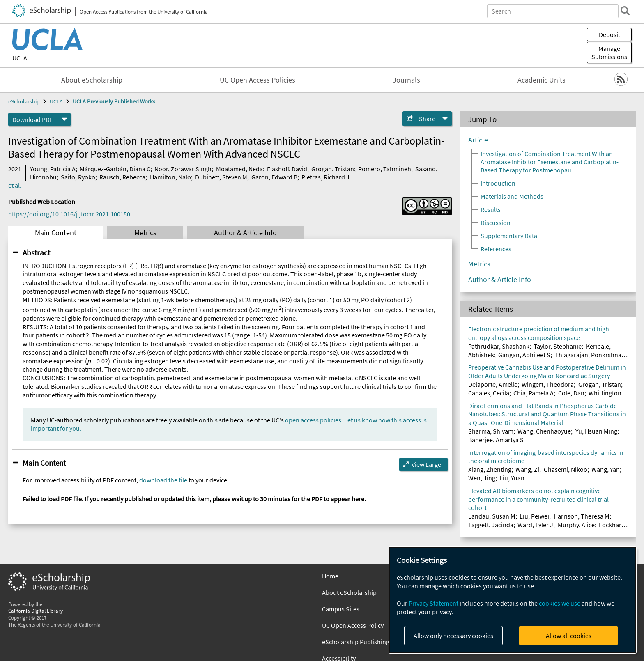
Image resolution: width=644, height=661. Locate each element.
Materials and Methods (512, 196)
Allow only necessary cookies (453, 636)
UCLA (20, 58)
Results (491, 209)
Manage (609, 53)
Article (478, 140)
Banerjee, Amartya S (496, 440)
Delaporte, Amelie (493, 384)
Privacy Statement (434, 603)
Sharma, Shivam (491, 431)
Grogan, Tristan (333, 169)
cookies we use (560, 603)
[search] (625, 11)
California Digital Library (36, 611)
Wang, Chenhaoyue (544, 431)
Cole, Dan (571, 393)
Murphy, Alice (576, 525)
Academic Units (542, 80)
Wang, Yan (606, 469)
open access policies (313, 420)
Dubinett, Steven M (221, 177)
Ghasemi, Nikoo (566, 469)
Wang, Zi (527, 469)
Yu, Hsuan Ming (596, 431)
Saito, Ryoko (78, 177)
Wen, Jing (482, 478)
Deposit (609, 34)
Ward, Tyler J (535, 525)
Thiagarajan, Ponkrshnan (590, 355)
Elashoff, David (287, 169)
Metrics (145, 233)
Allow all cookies (569, 636)
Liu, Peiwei (534, 516)
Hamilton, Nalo (170, 177)
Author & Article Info (245, 233)
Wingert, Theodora (548, 384)
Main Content (56, 233)
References (496, 249)
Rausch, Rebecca (122, 177)
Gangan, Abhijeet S (524, 355)
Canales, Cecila (489, 393)
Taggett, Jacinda (491, 525)
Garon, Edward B (274, 177)
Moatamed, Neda (239, 169)
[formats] (64, 119)
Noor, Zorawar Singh (183, 169)
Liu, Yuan (512, 478)
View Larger (428, 464)
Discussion (496, 223)
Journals (406, 80)
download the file (163, 480)
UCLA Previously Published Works (114, 101)
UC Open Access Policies (258, 80)
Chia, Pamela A (534, 393)
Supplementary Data (509, 236)
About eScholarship (92, 80)
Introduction (498, 183)
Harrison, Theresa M (582, 516)
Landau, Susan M (492, 516)
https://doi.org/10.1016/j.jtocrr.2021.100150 (69, 214)
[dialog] (513, 600)
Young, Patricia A (53, 169)
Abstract (36, 252)
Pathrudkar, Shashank (499, 346)
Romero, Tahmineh (385, 169)
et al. (15, 185)
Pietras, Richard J (325, 177)
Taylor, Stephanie (558, 346)
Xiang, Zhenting (490, 469)
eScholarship (24, 101)
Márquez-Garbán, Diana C (115, 169)
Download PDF (33, 119)
